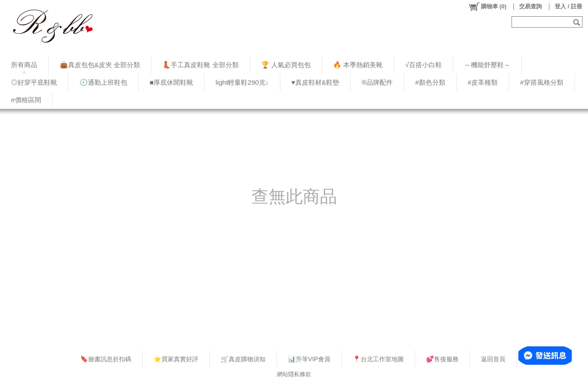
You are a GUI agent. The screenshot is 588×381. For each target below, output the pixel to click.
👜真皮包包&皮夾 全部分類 (100, 65)
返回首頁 (493, 359)
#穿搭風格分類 (542, 82)
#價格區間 (26, 100)
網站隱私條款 (294, 374)
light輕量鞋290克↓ (242, 82)
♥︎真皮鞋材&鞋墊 (315, 82)
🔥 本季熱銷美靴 (358, 65)
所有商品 (24, 65)
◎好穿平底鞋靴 (34, 82)
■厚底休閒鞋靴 (171, 82)
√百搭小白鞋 (423, 65)
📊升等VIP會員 (309, 359)
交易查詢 (531, 6)
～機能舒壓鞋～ (487, 65)
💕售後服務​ (442, 359)
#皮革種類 (483, 82)
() (487, 7)
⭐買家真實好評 (176, 359)
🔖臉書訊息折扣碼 (106, 359)
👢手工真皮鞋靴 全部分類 (200, 65)
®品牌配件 (377, 82)
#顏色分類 (430, 82)
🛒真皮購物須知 (243, 359)
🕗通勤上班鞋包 (103, 82)
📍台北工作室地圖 (378, 359)
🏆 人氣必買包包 (286, 65)
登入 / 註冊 (568, 6)
